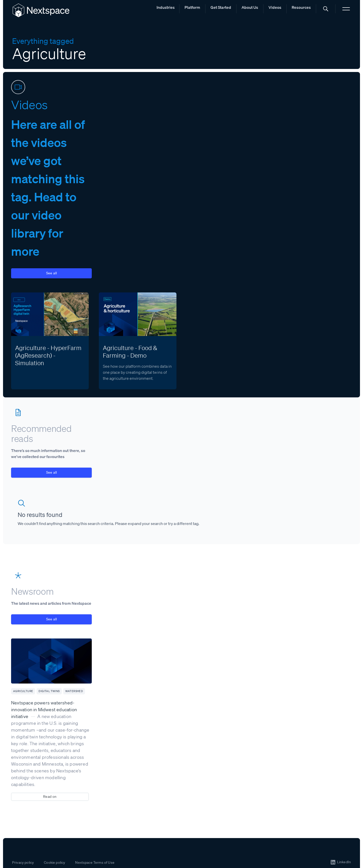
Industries (166, 7)
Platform (192, 7)
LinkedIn (344, 862)
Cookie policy (54, 862)
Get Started (221, 7)
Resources (301, 7)
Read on (50, 797)
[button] (326, 9)
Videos (275, 7)
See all (52, 273)
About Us (250, 7)
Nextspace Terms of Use (95, 862)
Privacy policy (23, 862)
